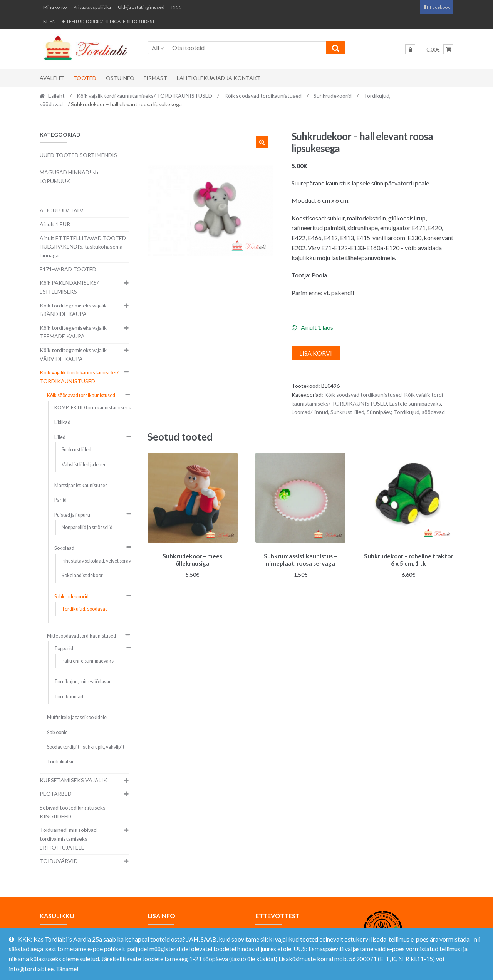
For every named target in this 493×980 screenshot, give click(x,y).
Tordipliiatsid (61, 762)
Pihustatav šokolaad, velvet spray (96, 561)
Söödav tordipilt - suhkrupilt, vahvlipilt (86, 747)
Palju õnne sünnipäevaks (88, 661)
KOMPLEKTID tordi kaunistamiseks (92, 408)
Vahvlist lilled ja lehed (84, 465)
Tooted (85, 78)
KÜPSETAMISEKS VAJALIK (73, 780)
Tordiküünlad (69, 697)
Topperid (64, 649)
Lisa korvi (316, 353)
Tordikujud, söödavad (419, 412)
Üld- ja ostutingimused (141, 7)
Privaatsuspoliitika (92, 7)
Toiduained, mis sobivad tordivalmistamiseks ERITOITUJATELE (68, 838)
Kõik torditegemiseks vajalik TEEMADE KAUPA (73, 332)
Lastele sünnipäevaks (415, 403)
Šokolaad (64, 548)
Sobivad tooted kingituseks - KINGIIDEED (74, 812)
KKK (176, 7)
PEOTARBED (56, 794)
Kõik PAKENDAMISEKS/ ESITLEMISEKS (69, 287)
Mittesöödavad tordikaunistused (81, 636)
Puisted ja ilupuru (72, 515)
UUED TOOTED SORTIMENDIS (78, 155)
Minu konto (55, 7)
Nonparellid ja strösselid (87, 527)
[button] (262, 142)
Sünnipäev (379, 412)
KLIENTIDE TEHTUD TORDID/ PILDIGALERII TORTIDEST (99, 21)
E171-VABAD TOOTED (68, 269)
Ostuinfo (120, 78)
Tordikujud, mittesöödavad (83, 682)
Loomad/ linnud (310, 412)
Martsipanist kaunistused (81, 485)
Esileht (56, 96)
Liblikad (62, 422)
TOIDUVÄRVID (59, 861)
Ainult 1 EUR (55, 224)
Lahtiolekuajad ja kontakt (219, 78)
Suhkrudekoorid (333, 96)
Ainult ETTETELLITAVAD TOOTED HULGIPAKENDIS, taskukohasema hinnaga (83, 247)
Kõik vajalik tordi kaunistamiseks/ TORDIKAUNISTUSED (144, 96)
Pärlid (60, 500)
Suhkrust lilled (347, 412)
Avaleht (52, 78)
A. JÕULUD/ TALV (62, 210)
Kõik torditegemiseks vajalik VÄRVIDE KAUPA (73, 354)
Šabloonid (57, 732)
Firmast (155, 78)
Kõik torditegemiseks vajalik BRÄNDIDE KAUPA (73, 310)
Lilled (60, 437)
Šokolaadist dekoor (82, 575)
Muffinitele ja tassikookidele (77, 717)
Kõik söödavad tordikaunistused (263, 96)
